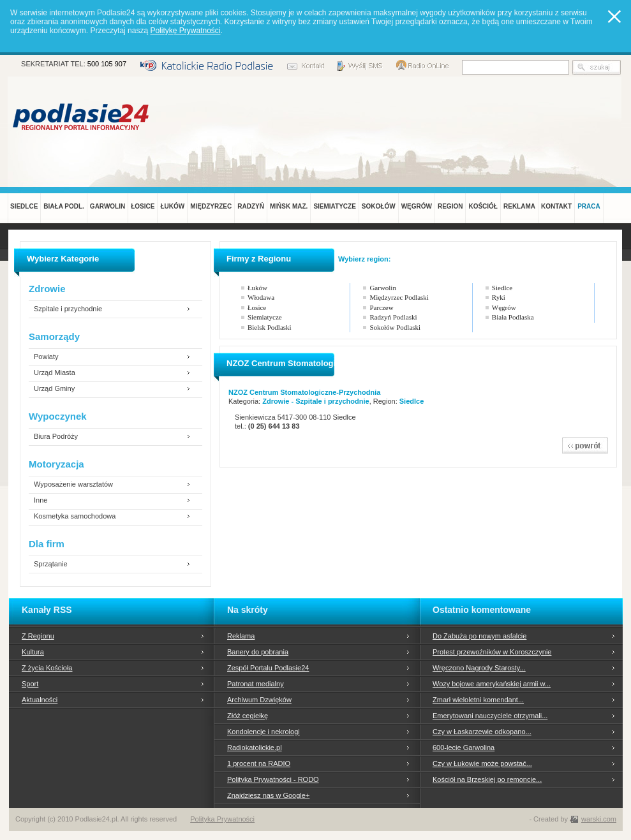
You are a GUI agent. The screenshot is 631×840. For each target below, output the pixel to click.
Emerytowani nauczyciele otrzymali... (490, 716)
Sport (30, 684)
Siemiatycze (265, 317)
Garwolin (383, 288)
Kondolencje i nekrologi (264, 732)
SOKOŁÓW (379, 206)
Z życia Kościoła (47, 668)
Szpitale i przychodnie (68, 309)
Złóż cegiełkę (248, 716)
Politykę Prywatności (185, 31)
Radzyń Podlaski (393, 317)
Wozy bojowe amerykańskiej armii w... (492, 684)
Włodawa (261, 297)
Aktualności (40, 700)
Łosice (257, 307)
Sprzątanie (51, 564)
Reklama (241, 636)
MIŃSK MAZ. (289, 206)
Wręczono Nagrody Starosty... (479, 668)
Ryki (499, 297)
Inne (41, 500)
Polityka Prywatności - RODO (273, 779)
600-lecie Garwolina (464, 748)
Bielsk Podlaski (270, 327)
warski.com (599, 819)
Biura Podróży (56, 437)
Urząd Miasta (55, 373)
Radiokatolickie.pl (255, 748)
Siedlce (502, 288)
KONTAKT (556, 206)
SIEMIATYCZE (334, 206)
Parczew (381, 307)
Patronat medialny (256, 684)
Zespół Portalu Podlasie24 (268, 668)
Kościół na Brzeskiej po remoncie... (487, 779)
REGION (450, 206)
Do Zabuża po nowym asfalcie (479, 636)
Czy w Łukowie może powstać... (482, 763)
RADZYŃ (251, 206)
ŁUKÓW (172, 206)
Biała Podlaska (513, 317)
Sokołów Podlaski (395, 327)
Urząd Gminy (54, 389)
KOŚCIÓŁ (483, 206)
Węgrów (504, 307)
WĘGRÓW (417, 206)
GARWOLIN (108, 206)
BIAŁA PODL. (64, 206)
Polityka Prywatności (222, 819)
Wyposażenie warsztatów (73, 484)
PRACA (589, 206)
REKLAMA (519, 206)
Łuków (257, 288)
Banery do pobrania (258, 652)
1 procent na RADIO (259, 763)
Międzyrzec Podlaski (399, 297)
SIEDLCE (24, 206)
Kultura (33, 652)
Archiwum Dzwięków (259, 700)
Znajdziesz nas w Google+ (268, 795)
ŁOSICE (143, 206)
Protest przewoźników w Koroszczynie (492, 652)
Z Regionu (38, 636)
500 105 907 (107, 64)
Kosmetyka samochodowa (75, 516)
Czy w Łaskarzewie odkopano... (482, 732)
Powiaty (46, 357)
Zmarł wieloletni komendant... (478, 700)
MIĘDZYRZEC (211, 206)
